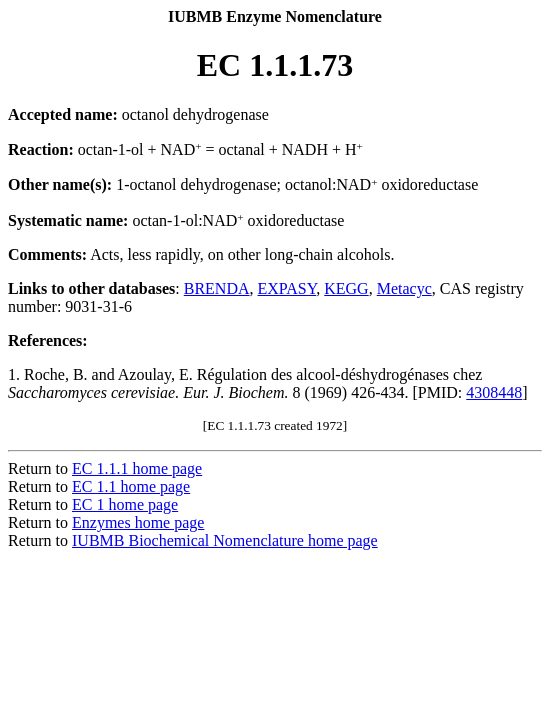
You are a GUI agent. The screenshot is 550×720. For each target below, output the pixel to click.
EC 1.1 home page (131, 486)
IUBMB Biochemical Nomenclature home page (225, 540)
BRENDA (217, 288)
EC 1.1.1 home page (137, 468)
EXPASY (287, 288)
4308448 (494, 392)
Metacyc (404, 288)
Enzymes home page (138, 522)
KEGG (346, 288)
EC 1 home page (125, 504)
